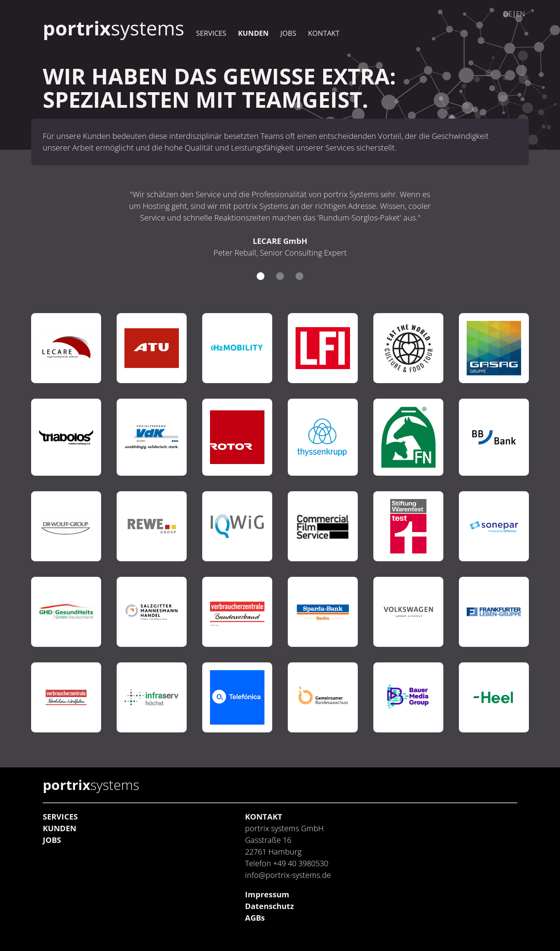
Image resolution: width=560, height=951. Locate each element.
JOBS (288, 33)
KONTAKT (324, 33)
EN (521, 14)
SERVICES (211, 33)
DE (508, 14)
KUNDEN (253, 33)
